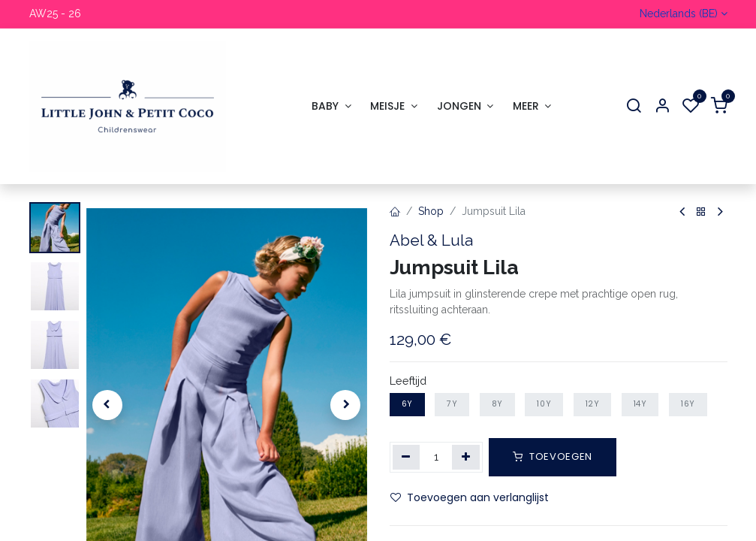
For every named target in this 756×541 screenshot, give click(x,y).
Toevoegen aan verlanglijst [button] (470, 497)
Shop (431, 211)
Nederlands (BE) (679, 14)
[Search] (634, 106)
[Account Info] (662, 106)
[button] (107, 405)
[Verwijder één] (407, 457)
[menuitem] (331, 106)
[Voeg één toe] (466, 457)
